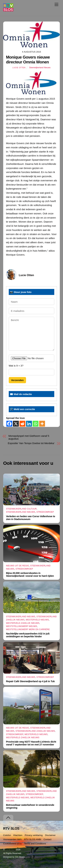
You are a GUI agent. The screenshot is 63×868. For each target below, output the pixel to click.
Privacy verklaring (34, 835)
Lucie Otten (19, 68)
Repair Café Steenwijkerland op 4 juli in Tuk (30, 681)
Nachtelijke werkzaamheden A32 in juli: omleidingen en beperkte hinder (28, 635)
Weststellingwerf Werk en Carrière (28, 629)
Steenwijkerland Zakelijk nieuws (35, 731)
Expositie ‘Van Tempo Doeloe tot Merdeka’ (31, 443)
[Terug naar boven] (8, 818)
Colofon (7, 835)
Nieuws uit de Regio (18, 566)
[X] (16, 424)
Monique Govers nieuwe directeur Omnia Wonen (28, 60)
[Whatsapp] (36, 424)
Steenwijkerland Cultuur (21, 509)
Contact (47, 839)
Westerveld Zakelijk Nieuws (23, 623)
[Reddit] (22, 424)
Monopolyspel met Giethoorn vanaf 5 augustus (29, 437)
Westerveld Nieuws (37, 620)
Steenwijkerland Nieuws (40, 68)
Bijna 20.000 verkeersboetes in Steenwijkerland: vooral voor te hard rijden (30, 574)
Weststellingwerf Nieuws (22, 626)
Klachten (18, 835)
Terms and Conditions (35, 844)
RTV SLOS (10, 850)
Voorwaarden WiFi (12, 839)
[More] (42, 424)
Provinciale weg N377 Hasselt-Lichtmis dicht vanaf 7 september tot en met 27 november (31, 743)
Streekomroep (45, 512)
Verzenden (17, 380)
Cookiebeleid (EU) (12, 844)
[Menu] (56, 4)
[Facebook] (9, 424)
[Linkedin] (29, 424)
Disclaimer (50, 835)
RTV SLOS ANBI (33, 839)
